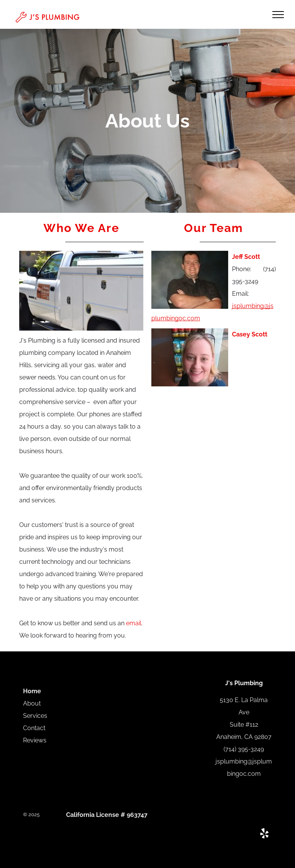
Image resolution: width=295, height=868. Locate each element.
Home (32, 691)
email (134, 623)
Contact (34, 728)
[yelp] (264, 834)
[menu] (278, 15)
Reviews (35, 740)
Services (35, 716)
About (32, 703)
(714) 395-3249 (244, 749)
